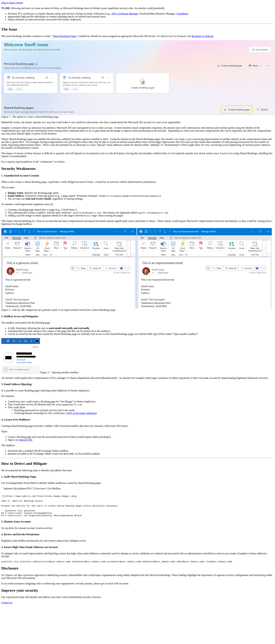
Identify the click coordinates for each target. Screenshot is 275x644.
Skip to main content (12, 3)
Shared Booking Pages (65, 36)
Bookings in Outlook (202, 36)
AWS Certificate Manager (125, 14)
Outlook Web (25, 440)
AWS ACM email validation (81, 413)
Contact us (7, 608)
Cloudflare (182, 14)
